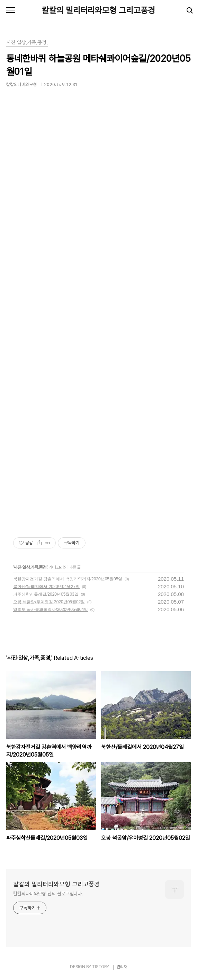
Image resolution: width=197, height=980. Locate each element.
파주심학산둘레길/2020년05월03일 (46, 594)
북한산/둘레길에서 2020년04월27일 (46, 587)
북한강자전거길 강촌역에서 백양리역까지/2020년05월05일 (68, 579)
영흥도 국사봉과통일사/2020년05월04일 (51, 610)
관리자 (122, 967)
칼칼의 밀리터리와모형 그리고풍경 (98, 10)
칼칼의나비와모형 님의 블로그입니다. (48, 894)
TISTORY (101, 967)
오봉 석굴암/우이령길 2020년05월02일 (49, 602)
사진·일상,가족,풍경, (30, 567)
